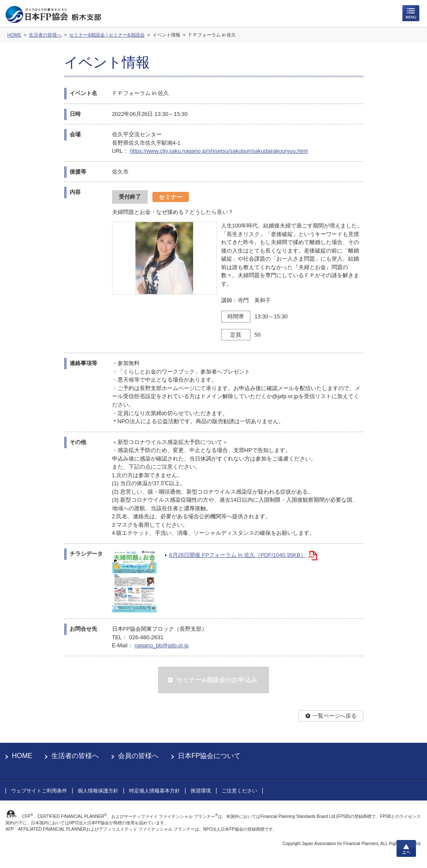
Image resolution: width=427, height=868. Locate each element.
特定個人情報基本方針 (155, 791)
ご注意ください (239, 791)
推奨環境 (201, 791)
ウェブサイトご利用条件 (39, 791)
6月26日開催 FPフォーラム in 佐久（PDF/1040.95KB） (238, 555)
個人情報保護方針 (98, 791)
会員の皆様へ (138, 756)
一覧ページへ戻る (334, 716)
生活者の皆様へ (75, 756)
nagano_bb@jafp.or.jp (162, 645)
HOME (22, 756)
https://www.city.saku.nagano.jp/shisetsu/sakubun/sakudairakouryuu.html (219, 151)
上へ (406, 848)
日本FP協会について (209, 756)
